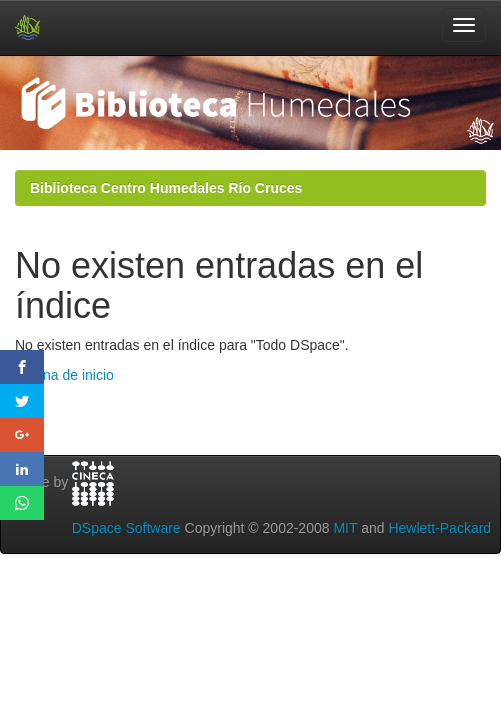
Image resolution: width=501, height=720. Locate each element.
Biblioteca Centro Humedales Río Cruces (166, 188)
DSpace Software (126, 528)
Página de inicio (64, 375)
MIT (345, 528)
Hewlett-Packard (439, 528)
